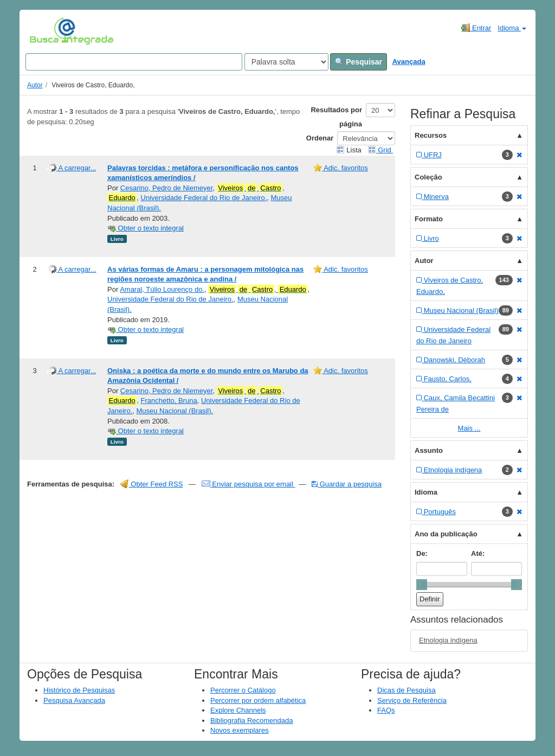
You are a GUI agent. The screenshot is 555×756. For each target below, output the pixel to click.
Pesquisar (359, 62)
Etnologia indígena (448, 640)
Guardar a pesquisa (347, 484)
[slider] (422, 585)
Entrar (476, 28)
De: (422, 553)
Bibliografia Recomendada (251, 720)
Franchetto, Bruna (169, 401)
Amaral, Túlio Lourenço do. (162, 289)
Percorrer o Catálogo (243, 690)
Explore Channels (238, 710)
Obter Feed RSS (152, 484)
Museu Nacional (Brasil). (175, 411)
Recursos (431, 135)
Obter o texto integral (146, 228)
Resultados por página (336, 117)
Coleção (428, 177)
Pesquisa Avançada (74, 700)
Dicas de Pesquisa (406, 690)
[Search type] (286, 62)
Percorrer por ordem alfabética (258, 700)
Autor (35, 85)
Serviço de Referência (412, 700)
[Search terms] (134, 62)
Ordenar (320, 138)
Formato (429, 219)
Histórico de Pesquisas (79, 690)
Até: (478, 553)
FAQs (386, 710)
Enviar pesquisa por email (249, 484)
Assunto (429, 450)
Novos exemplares (240, 730)
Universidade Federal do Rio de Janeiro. (204, 198)
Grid (380, 150)
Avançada (409, 62)
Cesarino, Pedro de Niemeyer (167, 188)
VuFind (46, 31)
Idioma (512, 28)
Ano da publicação (446, 534)
